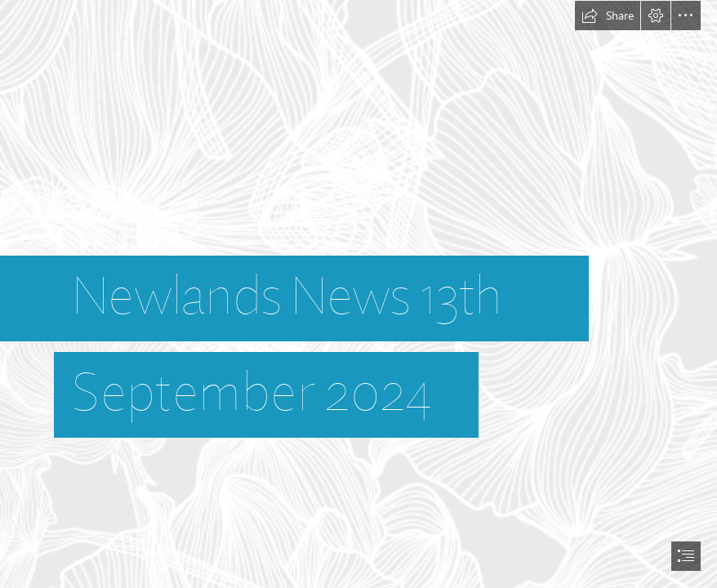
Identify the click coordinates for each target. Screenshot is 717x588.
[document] (358, 294)
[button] (608, 16)
